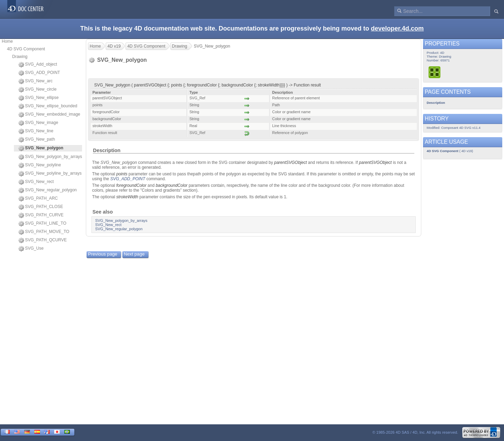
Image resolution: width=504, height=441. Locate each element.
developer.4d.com (397, 28)
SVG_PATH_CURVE (41, 215)
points (122, 174)
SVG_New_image (38, 123)
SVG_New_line (36, 131)
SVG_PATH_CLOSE (41, 207)
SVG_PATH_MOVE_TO (44, 232)
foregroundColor (131, 185)
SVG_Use (31, 249)
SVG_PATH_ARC (38, 199)
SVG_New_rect (36, 182)
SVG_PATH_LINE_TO (42, 224)
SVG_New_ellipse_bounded (48, 106)
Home (7, 41)
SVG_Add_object (38, 65)
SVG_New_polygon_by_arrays (50, 157)
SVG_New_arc (35, 81)
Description (107, 150)
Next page (134, 254)
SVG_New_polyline (40, 165)
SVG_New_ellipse (39, 98)
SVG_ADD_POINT (39, 73)
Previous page (103, 254)
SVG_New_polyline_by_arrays (50, 174)
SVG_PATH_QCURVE (43, 240)
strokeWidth (127, 197)
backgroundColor (172, 185)
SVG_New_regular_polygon (48, 190)
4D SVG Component (26, 49)
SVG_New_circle (38, 90)
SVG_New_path (37, 140)
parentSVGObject (291, 163)
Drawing (20, 57)
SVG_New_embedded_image (49, 115)
